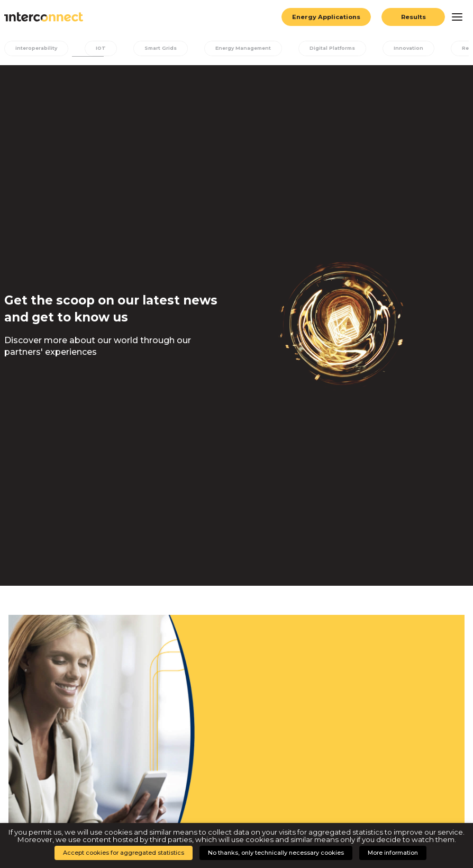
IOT (103, 48)
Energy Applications (326, 17)
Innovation (416, 48)
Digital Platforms (339, 48)
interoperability (37, 48)
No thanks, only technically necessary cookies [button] (276, 853)
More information (393, 853)
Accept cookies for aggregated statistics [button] (124, 853)
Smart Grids (163, 48)
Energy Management (247, 48)
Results (413, 17)
